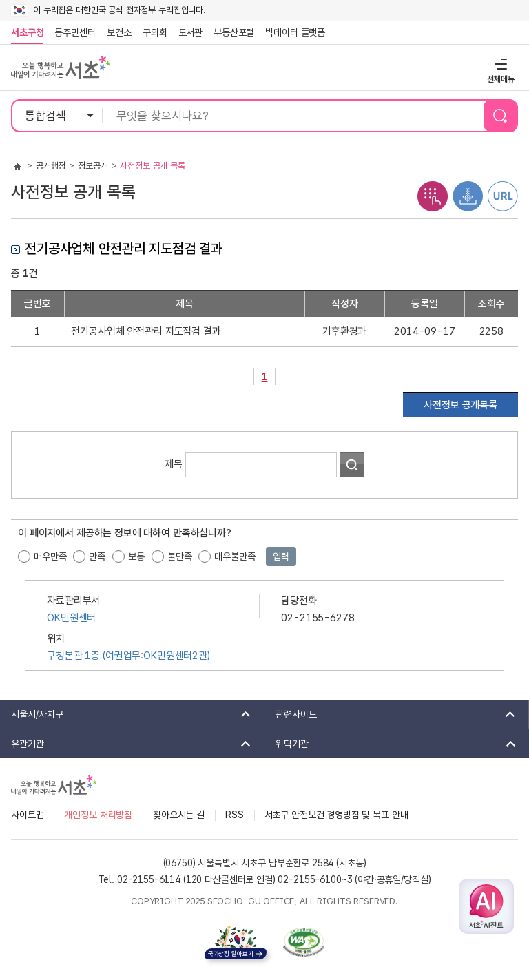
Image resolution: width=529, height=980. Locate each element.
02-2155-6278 (318, 618)
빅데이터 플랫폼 (295, 32)
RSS (235, 815)
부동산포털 (234, 32)
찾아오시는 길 (179, 815)
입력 (281, 556)
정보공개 (93, 166)
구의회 (155, 32)
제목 (174, 463)
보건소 (119, 32)
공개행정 (51, 166)
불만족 (180, 556)
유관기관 (126, 744)
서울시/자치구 (126, 714)
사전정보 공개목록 (460, 405)
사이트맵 (27, 815)
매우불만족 (235, 556)
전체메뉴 (499, 64)
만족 (97, 556)
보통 (136, 556)
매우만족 (50, 556)
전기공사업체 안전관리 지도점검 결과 (146, 331)
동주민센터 (72, 32)
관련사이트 (391, 714)
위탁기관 (391, 744)
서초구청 (27, 32)
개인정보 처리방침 (98, 815)
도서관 (191, 32)
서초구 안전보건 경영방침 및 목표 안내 (336, 815)
